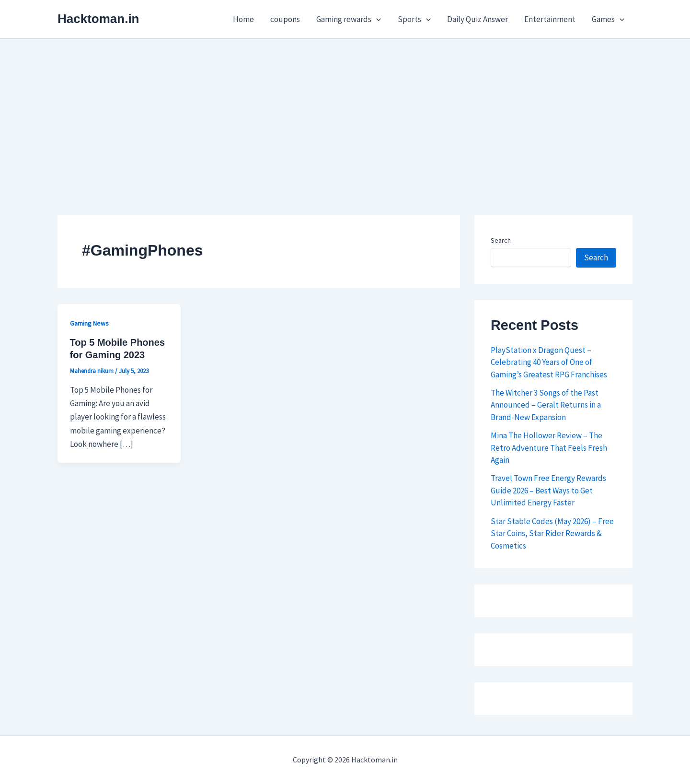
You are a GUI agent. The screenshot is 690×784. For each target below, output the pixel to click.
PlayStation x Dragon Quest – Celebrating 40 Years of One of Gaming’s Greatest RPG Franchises (549, 362)
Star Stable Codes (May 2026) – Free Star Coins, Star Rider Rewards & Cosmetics (552, 533)
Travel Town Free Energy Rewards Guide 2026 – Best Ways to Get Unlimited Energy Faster (548, 490)
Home (243, 19)
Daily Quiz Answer (477, 19)
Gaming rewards (349, 19)
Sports (414, 19)
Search (501, 240)
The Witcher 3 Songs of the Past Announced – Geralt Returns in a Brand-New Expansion (546, 405)
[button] (376, 19)
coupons (285, 19)
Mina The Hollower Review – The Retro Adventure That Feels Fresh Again (549, 448)
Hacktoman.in (98, 19)
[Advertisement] (345, 111)
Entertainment (550, 19)
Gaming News (89, 323)
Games (608, 19)
